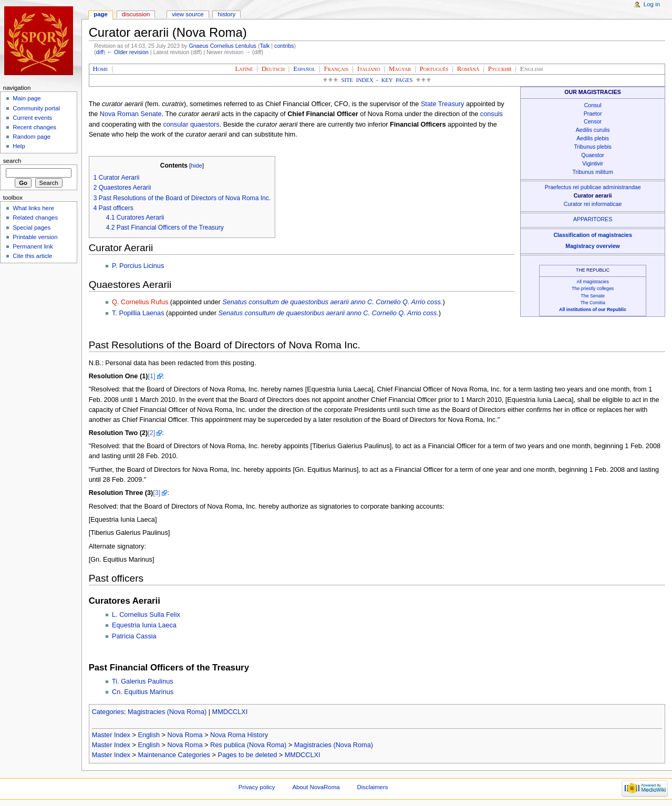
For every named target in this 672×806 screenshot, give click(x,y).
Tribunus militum (593, 172)
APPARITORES (593, 219)
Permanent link (33, 246)
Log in (652, 4)
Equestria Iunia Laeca (144, 625)
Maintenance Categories (174, 755)
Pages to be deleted (247, 755)
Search (12, 161)
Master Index (111, 735)
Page (101, 14)
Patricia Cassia (134, 636)
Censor (593, 121)
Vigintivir (593, 163)
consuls (492, 114)
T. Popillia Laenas (138, 313)
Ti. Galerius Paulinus (143, 681)
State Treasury (443, 104)
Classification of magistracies (592, 235)
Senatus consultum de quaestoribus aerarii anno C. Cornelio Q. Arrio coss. (332, 302)
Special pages (32, 228)
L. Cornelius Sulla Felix (146, 615)
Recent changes (34, 127)
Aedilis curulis (593, 130)
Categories (108, 712)
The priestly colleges (593, 288)
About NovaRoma (316, 787)
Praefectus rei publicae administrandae (593, 187)
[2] (151, 433)
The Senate (592, 296)
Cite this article (32, 256)
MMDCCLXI (230, 712)
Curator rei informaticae (593, 204)
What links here (33, 208)
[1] (151, 376)
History (227, 14)
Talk (265, 46)
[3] (157, 493)
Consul (593, 105)
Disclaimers (372, 787)
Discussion (136, 14)
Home (101, 69)
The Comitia (592, 303)
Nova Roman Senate (131, 114)
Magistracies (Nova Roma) (167, 712)
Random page (32, 137)
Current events (32, 118)
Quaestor (593, 155)
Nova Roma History (239, 735)
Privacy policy (257, 787)
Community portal (36, 108)
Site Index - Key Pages (377, 80)
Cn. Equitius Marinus (143, 692)
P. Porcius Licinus (138, 266)
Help (19, 146)
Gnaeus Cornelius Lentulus (223, 46)
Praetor (593, 113)
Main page (27, 98)
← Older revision (127, 52)
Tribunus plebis (592, 147)
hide (196, 166)
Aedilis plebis (593, 138)
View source (188, 14)
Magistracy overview (592, 246)
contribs (284, 46)
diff (100, 52)
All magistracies (593, 282)
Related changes (35, 218)
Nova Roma (185, 735)
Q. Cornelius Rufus (140, 302)
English (149, 735)
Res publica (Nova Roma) (248, 745)
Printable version (35, 237)
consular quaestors (191, 125)
